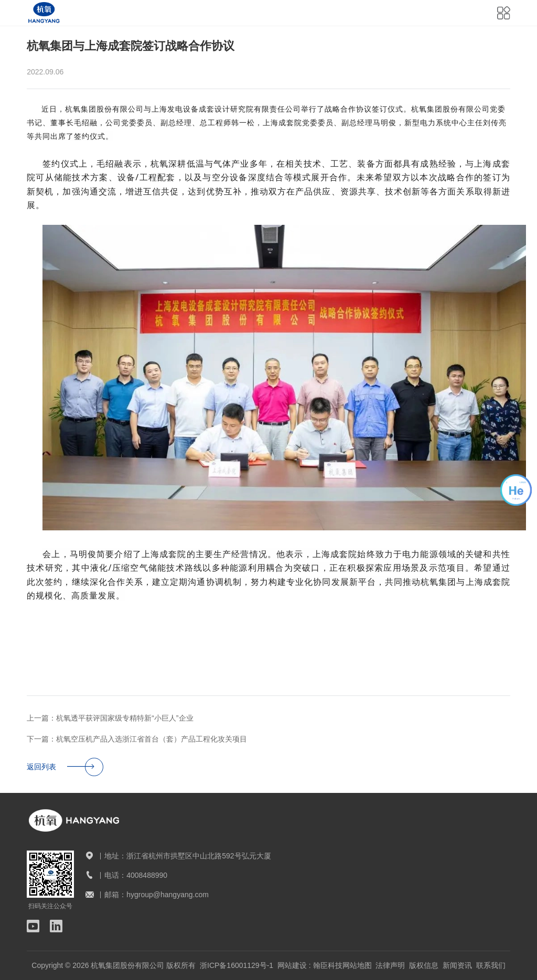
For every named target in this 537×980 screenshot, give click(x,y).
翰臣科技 (328, 965)
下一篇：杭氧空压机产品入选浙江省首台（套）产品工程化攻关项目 (137, 739)
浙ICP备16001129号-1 (237, 965)
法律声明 (390, 965)
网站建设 (292, 965)
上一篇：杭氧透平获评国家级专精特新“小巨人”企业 (110, 718)
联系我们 (491, 965)
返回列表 (65, 767)
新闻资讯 (457, 965)
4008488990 (147, 875)
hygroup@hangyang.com (168, 895)
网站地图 (357, 965)
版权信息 (424, 965)
